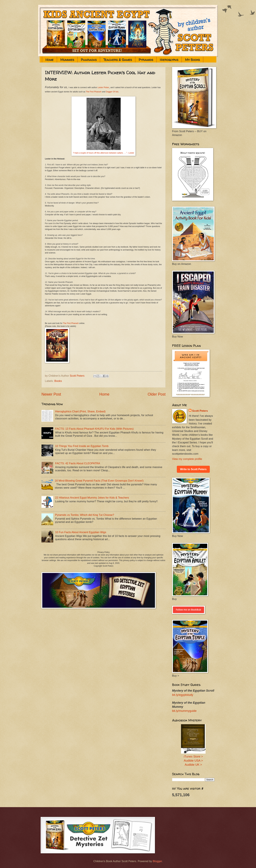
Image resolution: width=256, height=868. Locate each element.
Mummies (67, 60)
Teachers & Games (118, 60)
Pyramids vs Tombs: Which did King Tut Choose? (85, 515)
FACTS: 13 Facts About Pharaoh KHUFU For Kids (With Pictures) (94, 429)
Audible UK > (193, 765)
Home (49, 60)
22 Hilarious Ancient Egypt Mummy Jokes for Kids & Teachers (92, 498)
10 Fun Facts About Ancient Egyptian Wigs (81, 532)
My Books (192, 60)
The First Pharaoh (94, 92)
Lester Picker (103, 87)
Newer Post (51, 394)
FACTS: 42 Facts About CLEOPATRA (78, 463)
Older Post (157, 394)
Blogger (157, 861)
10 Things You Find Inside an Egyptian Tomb (82, 446)
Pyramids (146, 60)
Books (58, 381)
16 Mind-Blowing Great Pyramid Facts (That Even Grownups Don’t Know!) (99, 481)
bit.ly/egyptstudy (183, 695)
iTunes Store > (193, 757)
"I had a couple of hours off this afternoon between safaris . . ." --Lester (103, 153)
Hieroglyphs (169, 60)
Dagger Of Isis (112, 92)
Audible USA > (193, 761)
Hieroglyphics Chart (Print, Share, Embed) (80, 411)
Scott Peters (200, 411)
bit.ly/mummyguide (184, 711)
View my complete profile (187, 459)
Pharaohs (89, 60)
